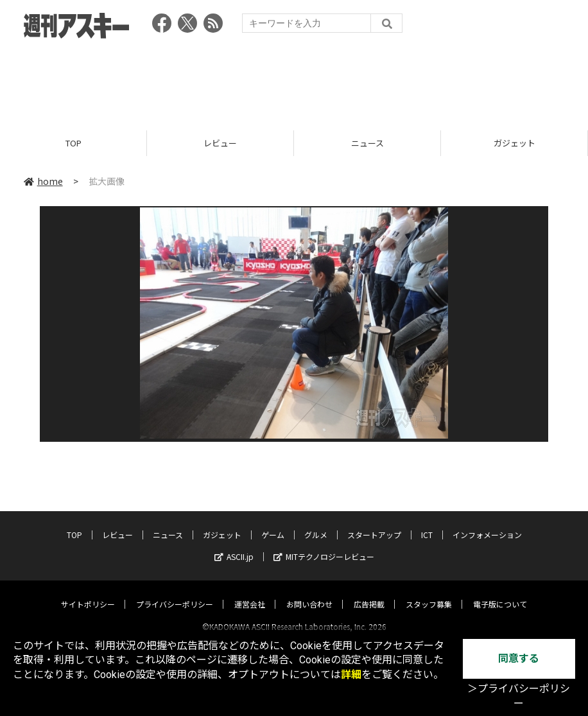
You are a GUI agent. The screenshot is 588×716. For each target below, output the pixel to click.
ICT (427, 523)
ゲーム (273, 523)
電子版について (500, 592)
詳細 (351, 675)
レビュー (220, 143)
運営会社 (250, 592)
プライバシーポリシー (175, 592)
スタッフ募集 (429, 592)
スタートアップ (374, 523)
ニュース (368, 143)
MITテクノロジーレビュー (324, 545)
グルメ (316, 523)
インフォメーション (487, 523)
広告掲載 (369, 592)
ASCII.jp (234, 545)
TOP (73, 143)
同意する (519, 659)
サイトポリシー (88, 592)
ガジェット (514, 143)
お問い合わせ (309, 592)
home (43, 181)
